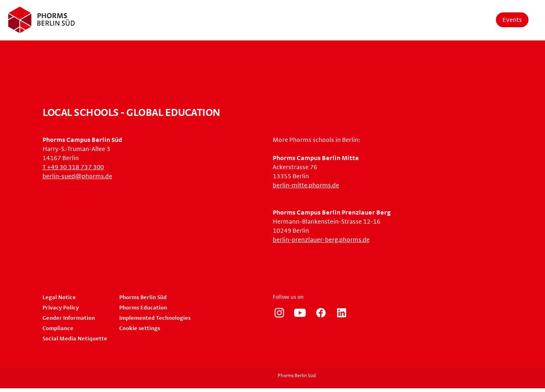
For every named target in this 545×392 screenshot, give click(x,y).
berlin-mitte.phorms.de (306, 185)
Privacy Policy (61, 308)
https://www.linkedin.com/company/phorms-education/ (342, 313)
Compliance (58, 328)
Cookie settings (140, 328)
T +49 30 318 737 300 (73, 167)
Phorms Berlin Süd (143, 298)
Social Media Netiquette (75, 339)
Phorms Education (143, 308)
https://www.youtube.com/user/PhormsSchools (300, 313)
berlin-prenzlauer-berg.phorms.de (321, 240)
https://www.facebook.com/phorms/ (321, 313)
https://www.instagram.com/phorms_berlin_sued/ (279, 313)
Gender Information (69, 318)
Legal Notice (59, 298)
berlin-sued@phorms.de (77, 176)
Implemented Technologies (155, 318)
